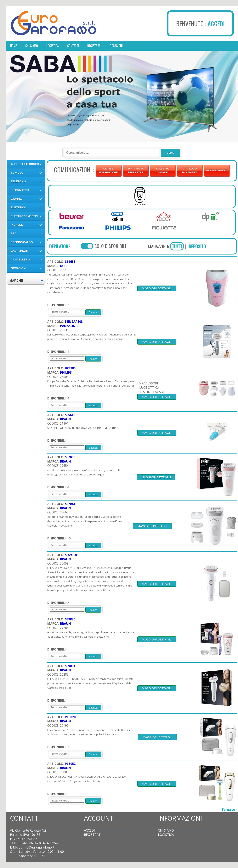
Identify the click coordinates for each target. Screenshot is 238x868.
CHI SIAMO (166, 830)
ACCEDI (216, 23)
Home (13, 46)
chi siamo (32, 46)
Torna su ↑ (229, 810)
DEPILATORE (60, 246)
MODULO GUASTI (217, 171)
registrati (94, 46)
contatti (73, 46)
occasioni (116, 46)
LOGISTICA (166, 835)
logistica (53, 46)
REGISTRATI (93, 835)
